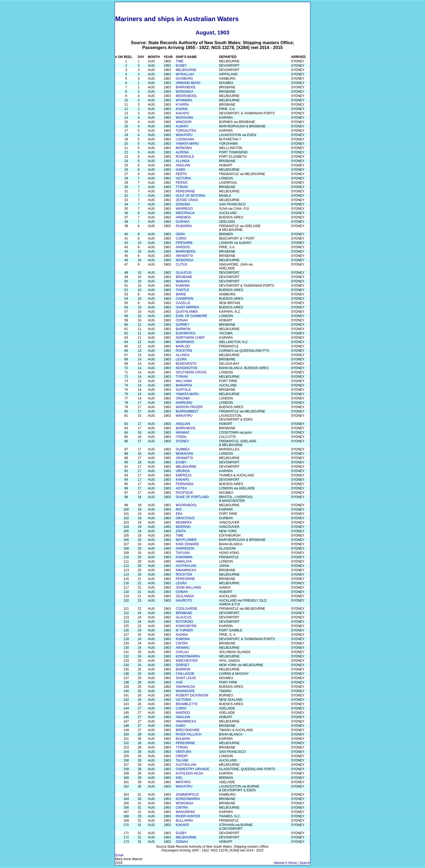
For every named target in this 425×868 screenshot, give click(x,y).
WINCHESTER (187, 661)
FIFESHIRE (184, 243)
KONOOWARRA (188, 656)
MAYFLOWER (186, 540)
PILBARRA (184, 226)
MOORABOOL (187, 96)
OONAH (182, 320)
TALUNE (182, 760)
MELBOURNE (186, 70)
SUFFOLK (183, 390)
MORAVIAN (184, 454)
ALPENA (182, 152)
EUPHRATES (186, 333)
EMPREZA (184, 475)
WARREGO (184, 209)
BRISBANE (184, 277)
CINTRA (182, 643)
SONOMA (183, 204)
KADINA (182, 109)
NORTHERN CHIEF (190, 338)
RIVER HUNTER (188, 816)
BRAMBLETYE (187, 704)
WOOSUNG (185, 118)
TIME (180, 61)
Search (305, 863)
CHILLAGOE (185, 674)
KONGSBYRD (186, 626)
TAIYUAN (183, 553)
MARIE (181, 294)
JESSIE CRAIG (187, 200)
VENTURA (184, 752)
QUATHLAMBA (187, 312)
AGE (179, 682)
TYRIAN (182, 187)
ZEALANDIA (185, 596)
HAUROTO (184, 601)
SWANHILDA (186, 687)
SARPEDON (185, 548)
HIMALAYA (184, 562)
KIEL (179, 778)
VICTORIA (183, 178)
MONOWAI (184, 148)
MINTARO (183, 782)
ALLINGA (183, 161)
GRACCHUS (185, 518)
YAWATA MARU (187, 144)
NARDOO (183, 247)
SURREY (183, 325)
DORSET (183, 665)
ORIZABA (183, 398)
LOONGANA (185, 139)
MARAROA (184, 385)
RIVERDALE (185, 157)
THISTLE (183, 290)
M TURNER (184, 630)
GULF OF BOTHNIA (191, 196)
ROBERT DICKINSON (192, 695)
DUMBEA (183, 449)
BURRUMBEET (187, 411)
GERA (181, 234)
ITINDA (181, 437)
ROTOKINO (185, 622)
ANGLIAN (183, 165)
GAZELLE (183, 303)
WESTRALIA (185, 213)
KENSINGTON (187, 368)
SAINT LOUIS (186, 678)
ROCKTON (184, 351)
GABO (181, 170)
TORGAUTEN (186, 131)
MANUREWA (186, 812)
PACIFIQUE (185, 493)
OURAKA (183, 222)
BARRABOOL (186, 87)
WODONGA (185, 92)
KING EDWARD (188, 544)
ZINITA (181, 531)
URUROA (183, 471)
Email (119, 855)
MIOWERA (184, 522)
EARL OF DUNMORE (192, 316)
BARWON (183, 329)
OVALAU (182, 652)
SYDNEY (183, 441)
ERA (179, 514)
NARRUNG (184, 403)
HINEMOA (183, 217)
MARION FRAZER (189, 407)
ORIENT (182, 756)
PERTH (181, 174)
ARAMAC (183, 433)
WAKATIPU (184, 135)
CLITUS (182, 264)
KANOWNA (184, 557)
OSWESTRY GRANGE (193, 769)
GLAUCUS (184, 273)
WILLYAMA (184, 381)
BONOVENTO (186, 364)
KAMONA (183, 286)
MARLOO (183, 346)
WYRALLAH (185, 74)
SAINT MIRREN (188, 307)
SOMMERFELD (187, 795)
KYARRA (182, 105)
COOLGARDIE (187, 609)
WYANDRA (184, 100)
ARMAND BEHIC (188, 83)
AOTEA (181, 488)
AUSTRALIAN (186, 566)
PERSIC (182, 183)
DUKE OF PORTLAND (192, 497)
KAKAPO (183, 113)
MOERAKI (183, 527)
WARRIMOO (185, 342)
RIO (179, 509)
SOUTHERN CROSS (191, 372)
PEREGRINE (186, 191)
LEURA (181, 359)
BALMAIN (183, 739)
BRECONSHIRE (188, 730)
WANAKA (183, 281)
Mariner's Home (285, 863)
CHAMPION (185, 299)
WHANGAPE (185, 691)
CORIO (181, 238)
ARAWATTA (185, 256)
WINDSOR (184, 122)
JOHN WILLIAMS (189, 588)
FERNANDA (185, 484)
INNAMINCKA (186, 570)
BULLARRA (184, 821)
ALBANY (182, 126)
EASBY (181, 66)
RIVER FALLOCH (189, 734)
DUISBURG (184, 79)
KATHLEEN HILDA (190, 773)
